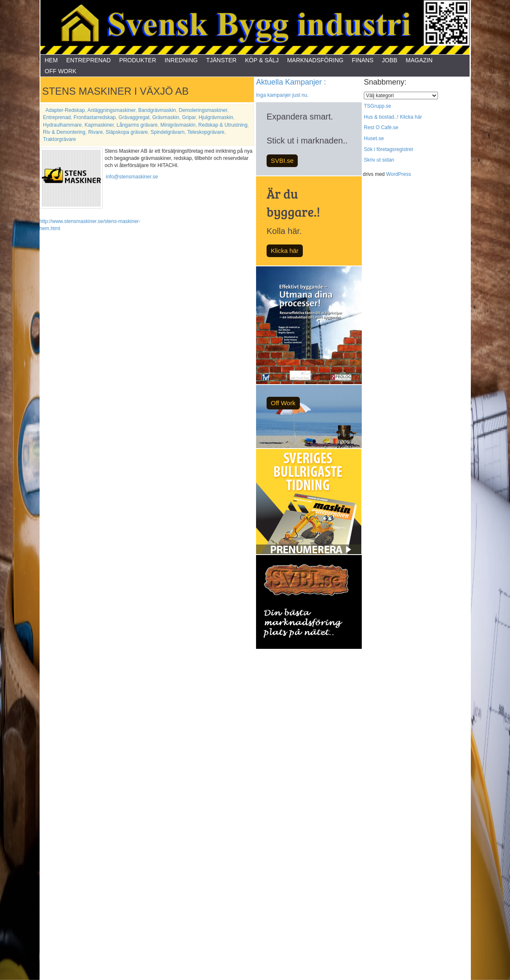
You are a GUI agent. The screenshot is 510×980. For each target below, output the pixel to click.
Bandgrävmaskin (157, 110)
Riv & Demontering (64, 132)
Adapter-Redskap (65, 110)
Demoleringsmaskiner (203, 110)
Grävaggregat (134, 117)
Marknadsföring (315, 60)
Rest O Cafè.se (381, 127)
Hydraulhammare (62, 125)
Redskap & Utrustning (223, 125)
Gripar (189, 117)
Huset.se (374, 138)
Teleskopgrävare (206, 132)
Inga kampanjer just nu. (282, 95)
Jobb (390, 60)
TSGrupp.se (378, 106)
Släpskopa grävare (127, 132)
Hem (51, 60)
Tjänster (221, 60)
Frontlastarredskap (95, 117)
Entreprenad (88, 60)
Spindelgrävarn (167, 132)
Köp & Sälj (262, 60)
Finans (362, 60)
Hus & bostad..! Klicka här (393, 117)
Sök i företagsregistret (389, 149)
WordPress (399, 174)
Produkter (138, 60)
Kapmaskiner (99, 125)
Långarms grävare (137, 125)
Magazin (419, 60)
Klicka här (285, 251)
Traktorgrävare (59, 139)
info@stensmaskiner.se (132, 177)
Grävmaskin (166, 117)
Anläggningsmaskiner (111, 110)
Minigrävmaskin (178, 125)
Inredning (181, 60)
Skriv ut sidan (379, 160)
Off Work (60, 71)
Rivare (95, 132)
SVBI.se (282, 161)
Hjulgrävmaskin (216, 117)
